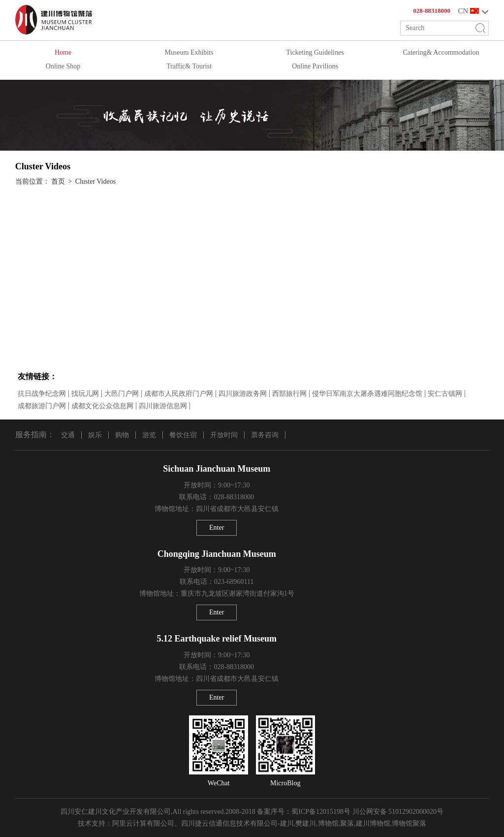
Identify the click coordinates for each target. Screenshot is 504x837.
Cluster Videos (96, 181)
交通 (68, 435)
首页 (58, 181)
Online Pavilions (315, 66)
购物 (122, 435)
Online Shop (63, 66)
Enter (217, 528)
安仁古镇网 (445, 394)
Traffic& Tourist (189, 66)
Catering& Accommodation (441, 52)
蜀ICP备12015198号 (321, 812)
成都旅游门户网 (42, 406)
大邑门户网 (122, 394)
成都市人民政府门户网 (179, 394)
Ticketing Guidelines (315, 52)
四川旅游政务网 (243, 394)
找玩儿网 (85, 394)
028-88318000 (432, 11)
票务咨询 (265, 435)
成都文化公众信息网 (102, 406)
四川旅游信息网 (163, 406)
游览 (149, 435)
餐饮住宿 (183, 435)
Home (63, 52)
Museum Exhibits (189, 52)
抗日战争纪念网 (42, 394)
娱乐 (95, 435)
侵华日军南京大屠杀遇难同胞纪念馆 (367, 394)
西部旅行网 (289, 394)
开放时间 (224, 435)
